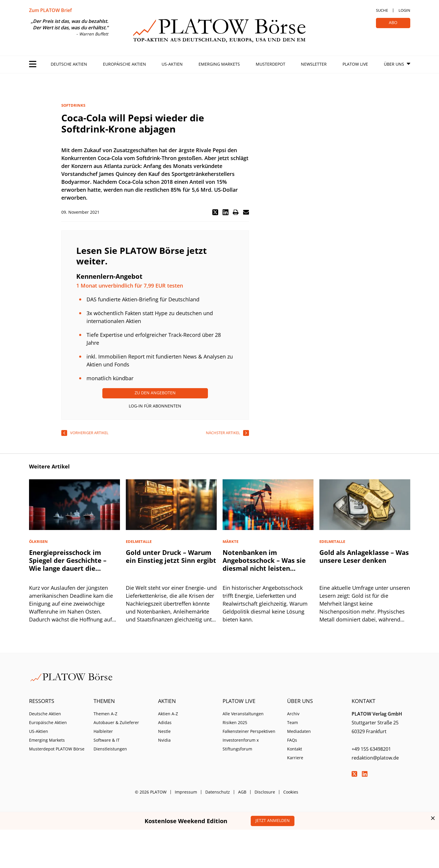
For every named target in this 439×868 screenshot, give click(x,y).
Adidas (165, 722)
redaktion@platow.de (375, 758)
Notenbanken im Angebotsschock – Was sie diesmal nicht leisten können (264, 564)
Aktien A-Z (168, 714)
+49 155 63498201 (371, 749)
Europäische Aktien (124, 64)
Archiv (293, 714)
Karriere (295, 758)
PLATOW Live (355, 64)
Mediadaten (299, 731)
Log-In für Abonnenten (155, 406)
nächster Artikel (223, 433)
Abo (393, 22)
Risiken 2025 (235, 722)
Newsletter (314, 64)
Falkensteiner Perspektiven (249, 731)
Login (404, 10)
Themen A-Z (105, 714)
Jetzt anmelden (273, 820)
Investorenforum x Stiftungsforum (241, 744)
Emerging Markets (219, 64)
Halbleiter (103, 731)
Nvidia (164, 740)
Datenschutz (218, 792)
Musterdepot (271, 64)
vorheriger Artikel (89, 433)
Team (293, 722)
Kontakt (295, 749)
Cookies (291, 792)
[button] (215, 212)
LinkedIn (365, 774)
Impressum (186, 792)
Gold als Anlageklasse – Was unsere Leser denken (364, 556)
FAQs (292, 740)
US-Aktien (172, 64)
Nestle (164, 731)
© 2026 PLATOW (151, 792)
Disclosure (265, 792)
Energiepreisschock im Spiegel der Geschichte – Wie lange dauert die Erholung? (68, 564)
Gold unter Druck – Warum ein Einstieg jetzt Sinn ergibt (171, 556)
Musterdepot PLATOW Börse (57, 749)
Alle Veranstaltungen (243, 714)
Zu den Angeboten (155, 393)
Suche (382, 10)
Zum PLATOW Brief (50, 10)
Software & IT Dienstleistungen (110, 744)
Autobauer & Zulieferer (116, 722)
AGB (242, 792)
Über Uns (394, 64)
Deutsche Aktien (69, 64)
